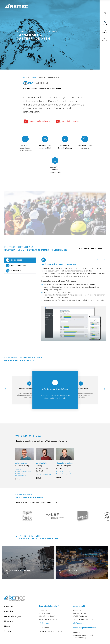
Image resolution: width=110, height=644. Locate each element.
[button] (104, 262)
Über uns (9, 625)
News (7, 630)
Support (8, 635)
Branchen (9, 610)
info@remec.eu (79, 626)
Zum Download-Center (91, 252)
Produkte (33, 77)
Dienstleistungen (13, 620)
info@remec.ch (44, 626)
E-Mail (18, 482)
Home (25, 77)
